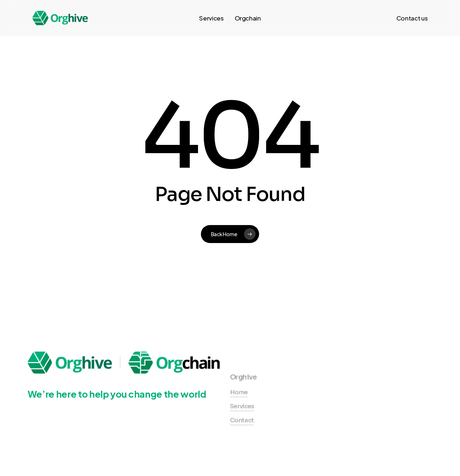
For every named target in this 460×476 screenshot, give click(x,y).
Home (239, 404)
